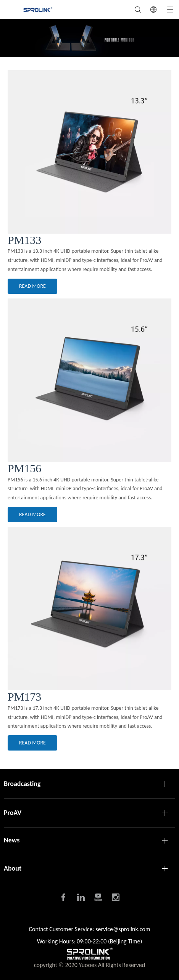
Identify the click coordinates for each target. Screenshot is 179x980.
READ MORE (32, 286)
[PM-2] (89, 152)
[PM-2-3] (89, 380)
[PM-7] (89, 609)
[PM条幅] (89, 38)
